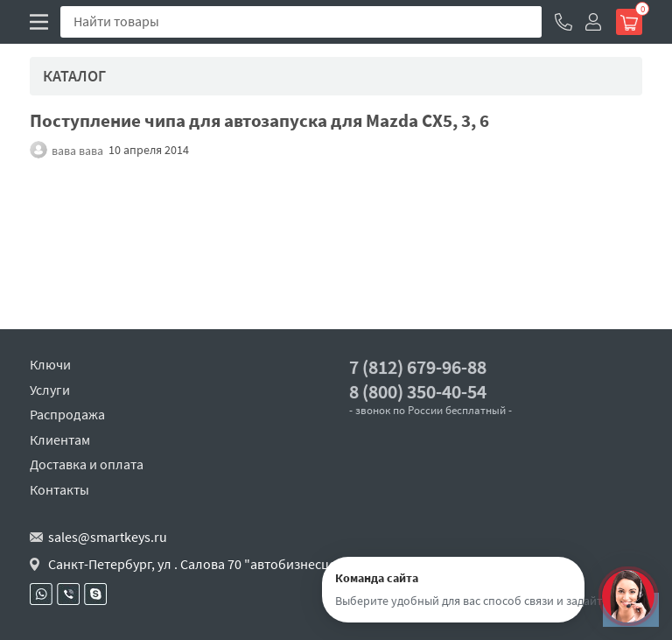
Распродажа (67, 414)
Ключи (50, 364)
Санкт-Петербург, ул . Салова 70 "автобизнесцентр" (206, 564)
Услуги (50, 390)
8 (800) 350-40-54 (418, 392)
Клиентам (60, 440)
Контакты (59, 489)
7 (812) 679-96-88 (418, 367)
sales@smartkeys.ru (108, 537)
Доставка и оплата (87, 464)
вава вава (77, 150)
